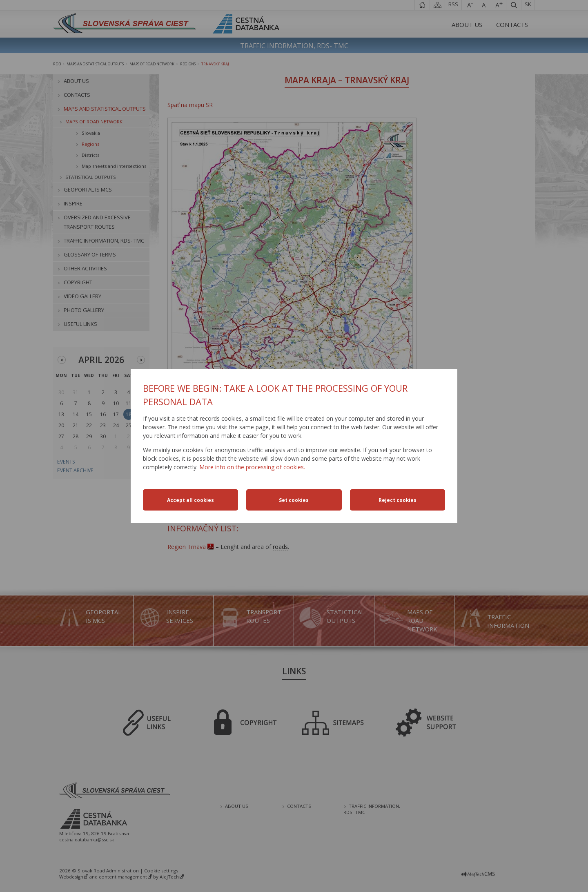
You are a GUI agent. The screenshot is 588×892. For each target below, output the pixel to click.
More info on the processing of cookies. (252, 467)
